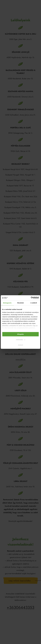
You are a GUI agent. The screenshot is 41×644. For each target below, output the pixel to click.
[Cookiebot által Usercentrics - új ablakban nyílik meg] (31, 298)
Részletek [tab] (20, 303)
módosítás (21, 340)
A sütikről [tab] (34, 303)
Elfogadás (20, 334)
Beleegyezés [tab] (7, 303)
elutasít (21, 345)
